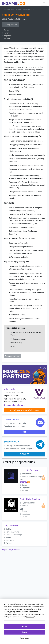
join (25, 432)
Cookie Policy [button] (20, 614)
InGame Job (8, 10)
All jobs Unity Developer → (12, 550)
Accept (24, 626)
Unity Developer (11, 525)
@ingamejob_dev (12, 441)
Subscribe (24, 454)
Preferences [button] (30, 617)
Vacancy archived (10, 25)
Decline (25, 632)
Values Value (7, 19)
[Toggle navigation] (44, 3)
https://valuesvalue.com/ (15, 405)
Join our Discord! (12, 419)
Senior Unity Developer (30, 499)
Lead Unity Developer (30, 470)
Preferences (25, 638)
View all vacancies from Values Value (25, 410)
